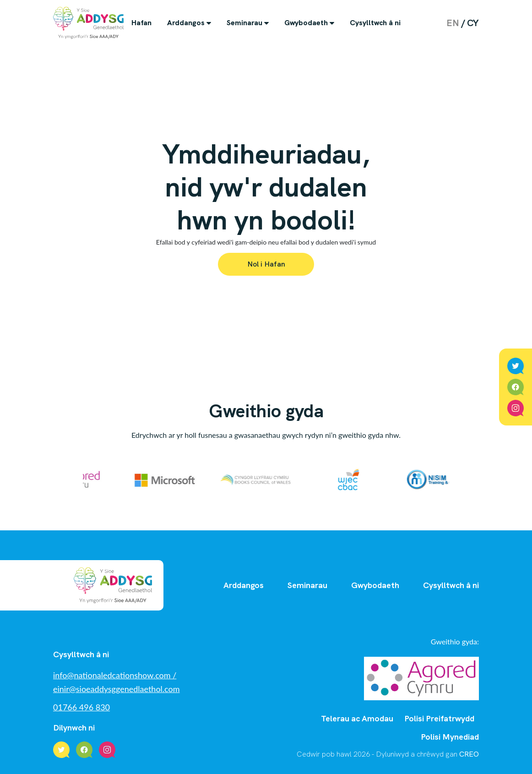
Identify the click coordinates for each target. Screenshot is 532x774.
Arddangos (186, 23)
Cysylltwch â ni (375, 23)
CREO (469, 754)
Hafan (141, 23)
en (453, 23)
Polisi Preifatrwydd (439, 718)
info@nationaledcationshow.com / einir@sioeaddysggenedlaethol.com (117, 682)
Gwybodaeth (306, 23)
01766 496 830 (81, 707)
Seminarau (244, 23)
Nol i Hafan (266, 264)
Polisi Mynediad (450, 737)
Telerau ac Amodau (357, 718)
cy (473, 23)
